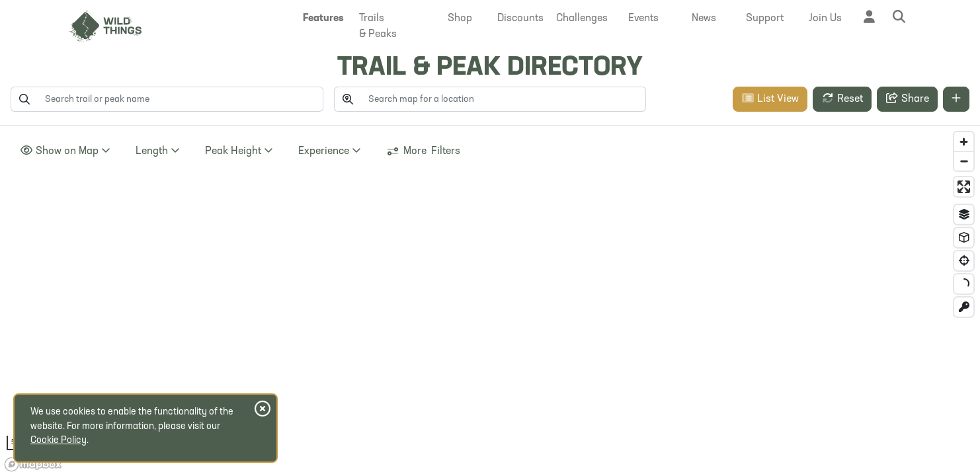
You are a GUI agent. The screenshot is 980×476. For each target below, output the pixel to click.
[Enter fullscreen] (964, 187)
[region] (490, 301)
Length (158, 151)
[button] (323, 19)
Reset (842, 99)
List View (770, 99)
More (423, 151)
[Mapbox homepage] (33, 464)
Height (239, 151)
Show (65, 151)
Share (907, 99)
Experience (330, 151)
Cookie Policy (59, 441)
